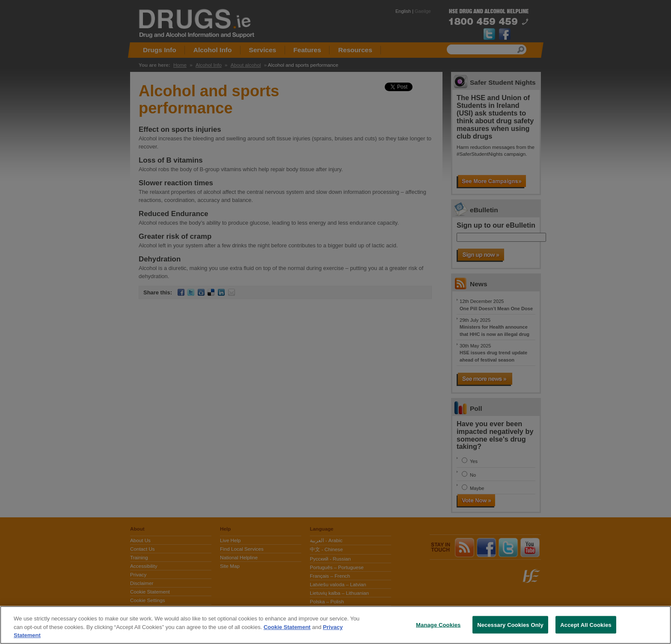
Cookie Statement (287, 627)
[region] (335, 625)
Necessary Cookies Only (510, 625)
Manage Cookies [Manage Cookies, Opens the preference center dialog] (438, 625)
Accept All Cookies (586, 625)
